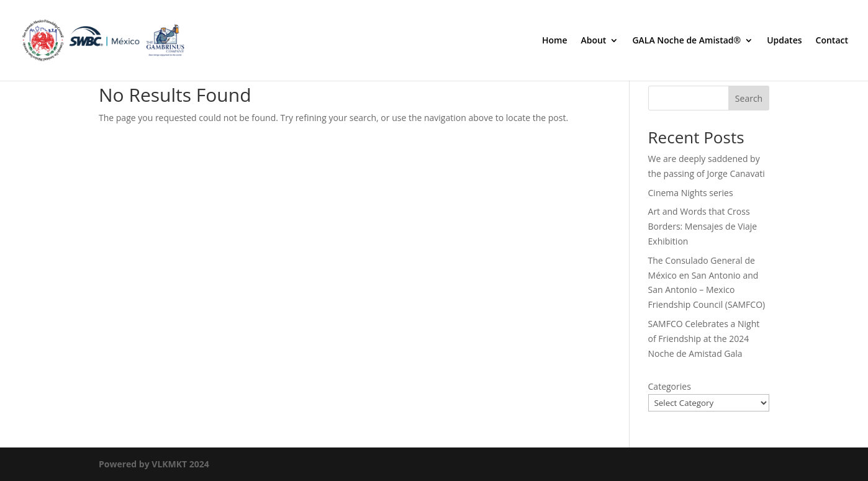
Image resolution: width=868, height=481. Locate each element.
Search (749, 98)
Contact (832, 41)
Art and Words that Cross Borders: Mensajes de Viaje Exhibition (703, 226)
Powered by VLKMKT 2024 (154, 464)
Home (555, 41)
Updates (784, 41)
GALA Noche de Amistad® (686, 41)
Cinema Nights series (691, 193)
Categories (670, 386)
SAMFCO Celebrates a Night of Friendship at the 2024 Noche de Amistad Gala (704, 339)
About (593, 41)
